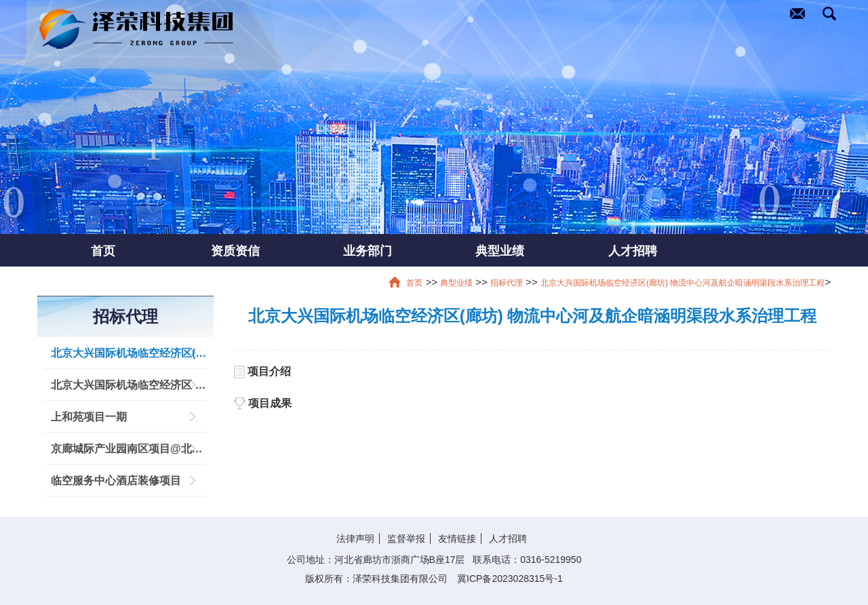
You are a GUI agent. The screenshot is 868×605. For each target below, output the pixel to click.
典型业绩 (500, 250)
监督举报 (406, 539)
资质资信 (235, 250)
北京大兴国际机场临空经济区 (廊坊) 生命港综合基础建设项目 (129, 385)
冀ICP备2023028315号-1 (510, 579)
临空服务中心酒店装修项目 (116, 481)
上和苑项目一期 (89, 417)
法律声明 (355, 539)
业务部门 (368, 250)
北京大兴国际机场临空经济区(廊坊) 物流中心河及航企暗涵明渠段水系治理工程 (683, 283)
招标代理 (507, 283)
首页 (103, 250)
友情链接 (457, 539)
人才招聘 (633, 250)
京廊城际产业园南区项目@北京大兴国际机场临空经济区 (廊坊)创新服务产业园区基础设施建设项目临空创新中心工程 (129, 449)
